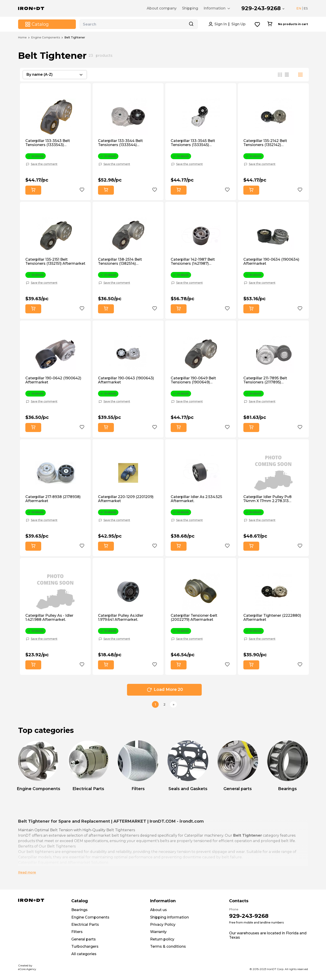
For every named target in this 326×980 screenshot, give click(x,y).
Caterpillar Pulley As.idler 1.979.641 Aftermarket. (121, 618)
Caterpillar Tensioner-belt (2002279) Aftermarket (194, 618)
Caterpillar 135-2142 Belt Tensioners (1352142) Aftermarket (265, 143)
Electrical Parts (85, 925)
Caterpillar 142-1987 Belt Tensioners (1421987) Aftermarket (193, 262)
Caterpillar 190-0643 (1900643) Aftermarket (126, 380)
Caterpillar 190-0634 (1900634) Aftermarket (271, 262)
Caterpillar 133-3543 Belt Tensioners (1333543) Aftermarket (48, 143)
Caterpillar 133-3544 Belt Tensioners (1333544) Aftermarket (120, 143)
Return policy (162, 939)
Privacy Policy (163, 925)
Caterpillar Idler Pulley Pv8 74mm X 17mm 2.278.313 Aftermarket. (267, 499)
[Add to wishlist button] (82, 190)
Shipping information (169, 917)
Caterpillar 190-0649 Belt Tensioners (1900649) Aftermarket (193, 380)
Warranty (158, 932)
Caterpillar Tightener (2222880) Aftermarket (272, 618)
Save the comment (44, 164)
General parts (84, 939)
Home (22, 38)
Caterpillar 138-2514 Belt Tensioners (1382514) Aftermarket (120, 262)
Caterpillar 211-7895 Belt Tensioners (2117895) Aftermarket (265, 380)
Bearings (79, 910)
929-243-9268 (261, 8)
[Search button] (191, 24)
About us (158, 910)
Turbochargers (85, 946)
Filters (77, 932)
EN (299, 8)
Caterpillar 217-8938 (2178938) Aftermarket (53, 499)
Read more (27, 872)
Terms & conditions (168, 946)
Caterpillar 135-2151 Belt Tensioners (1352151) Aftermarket (55, 262)
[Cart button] (270, 24)
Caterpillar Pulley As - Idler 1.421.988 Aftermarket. (49, 618)
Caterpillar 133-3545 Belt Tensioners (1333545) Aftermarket (193, 143)
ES (306, 8)
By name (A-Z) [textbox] (40, 74)
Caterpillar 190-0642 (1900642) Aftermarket (53, 380)
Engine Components (46, 38)
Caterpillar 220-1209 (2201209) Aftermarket (126, 499)
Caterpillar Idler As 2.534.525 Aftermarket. (196, 499)
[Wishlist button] (258, 24)
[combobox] (55, 75)
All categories (84, 954)
